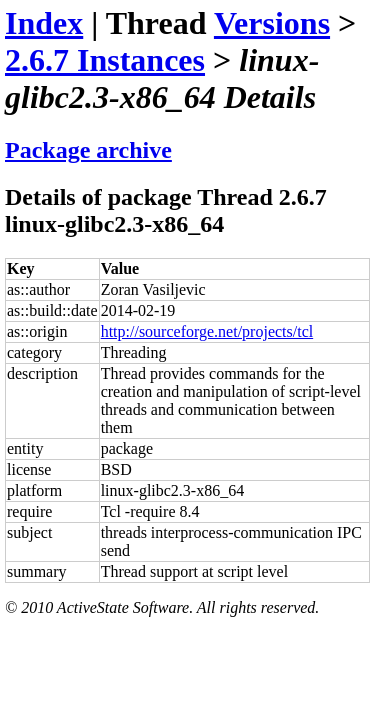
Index (44, 23)
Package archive (88, 150)
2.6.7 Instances (105, 60)
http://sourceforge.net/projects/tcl (207, 331)
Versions (272, 23)
